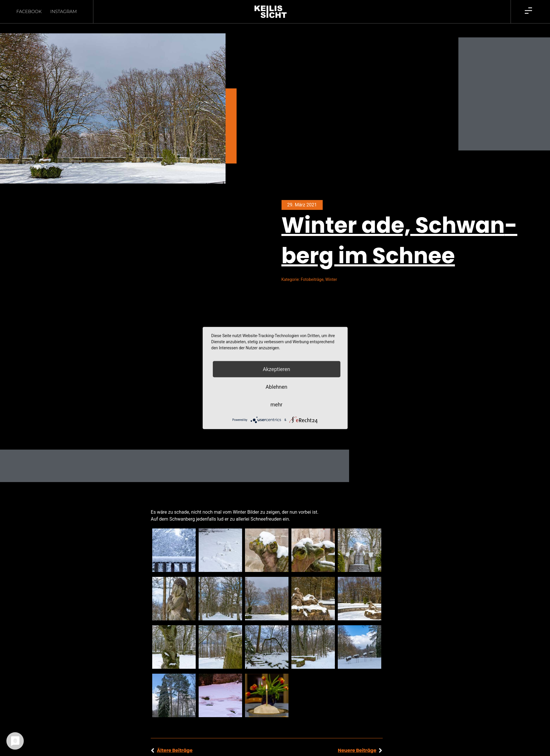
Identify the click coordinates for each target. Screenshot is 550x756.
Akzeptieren (276, 369)
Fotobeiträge (312, 269)
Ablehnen (276, 387)
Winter (331, 269)
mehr (276, 405)
